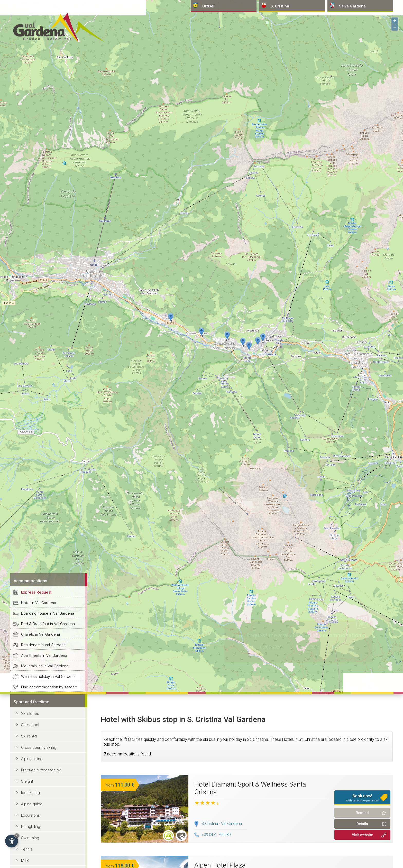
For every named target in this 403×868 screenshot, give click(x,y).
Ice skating (30, 793)
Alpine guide (32, 804)
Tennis (27, 849)
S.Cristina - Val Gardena (222, 824)
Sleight (27, 781)
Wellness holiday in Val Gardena (48, 677)
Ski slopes (30, 714)
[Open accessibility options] (12, 841)
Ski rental (29, 736)
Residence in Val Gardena (43, 645)
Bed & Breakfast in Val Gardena (48, 624)
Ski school (30, 725)
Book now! (362, 798)
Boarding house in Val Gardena (48, 613)
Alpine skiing (32, 759)
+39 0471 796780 (212, 835)
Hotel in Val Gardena (39, 603)
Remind (362, 813)
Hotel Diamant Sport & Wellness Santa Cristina (250, 788)
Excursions (30, 815)
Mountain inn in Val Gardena (45, 666)
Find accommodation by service (49, 687)
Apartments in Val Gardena (44, 655)
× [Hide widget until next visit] (17, 835)
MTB (25, 861)
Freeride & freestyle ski (41, 770)
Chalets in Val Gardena (40, 634)
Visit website (362, 835)
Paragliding (31, 827)
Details (362, 824)
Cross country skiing (39, 747)
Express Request (36, 592)
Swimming (30, 838)
